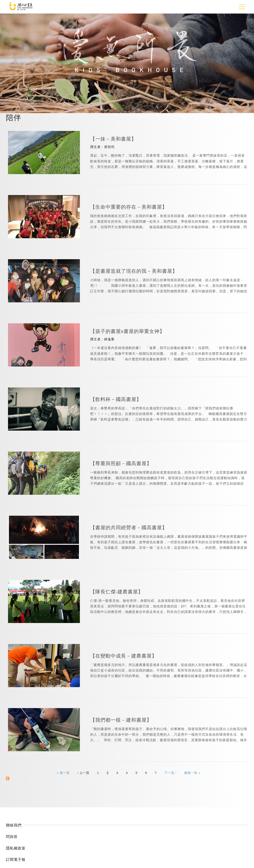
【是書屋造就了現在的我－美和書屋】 (134, 271)
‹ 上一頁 (83, 773)
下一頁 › (171, 773)
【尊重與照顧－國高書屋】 (121, 463)
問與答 (12, 837)
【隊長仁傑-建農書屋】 (117, 592)
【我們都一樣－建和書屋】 (121, 720)
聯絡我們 (14, 825)
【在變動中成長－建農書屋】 (124, 656)
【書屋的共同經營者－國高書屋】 (129, 528)
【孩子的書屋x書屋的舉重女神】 (127, 331)
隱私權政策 (16, 848)
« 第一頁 (63, 773)
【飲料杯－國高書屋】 (116, 399)
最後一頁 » (192, 773)
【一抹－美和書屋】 (113, 139)
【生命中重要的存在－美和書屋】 (129, 207)
